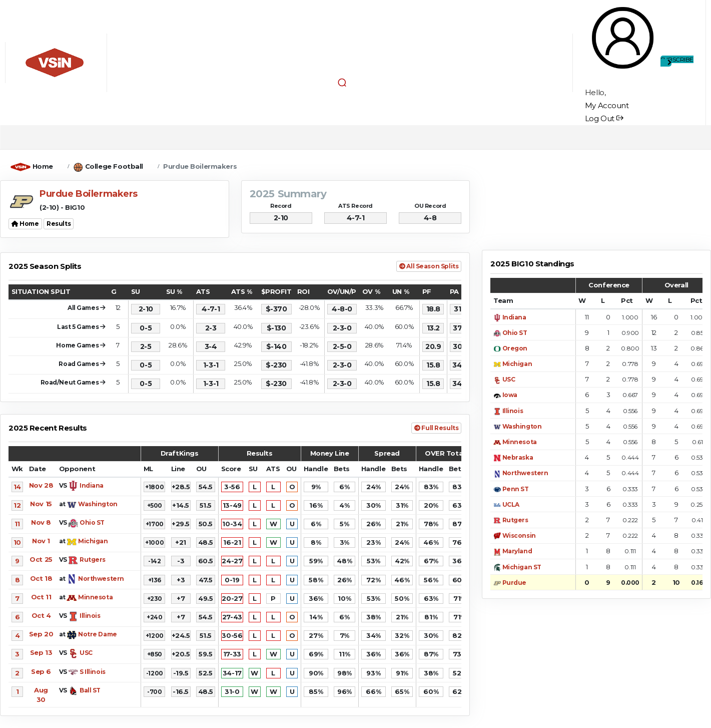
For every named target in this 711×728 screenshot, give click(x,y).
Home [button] (25, 224)
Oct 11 (41, 597)
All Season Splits (429, 266)
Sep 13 (41, 652)
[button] (342, 83)
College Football (114, 166)
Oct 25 (41, 559)
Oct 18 (41, 578)
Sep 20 (41, 634)
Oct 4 (41, 615)
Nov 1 (41, 541)
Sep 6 (41, 671)
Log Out (604, 118)
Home (43, 166)
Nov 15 (41, 504)
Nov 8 (41, 522)
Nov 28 (41, 485)
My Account (607, 105)
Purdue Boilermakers (200, 166)
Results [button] (59, 224)
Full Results (436, 428)
